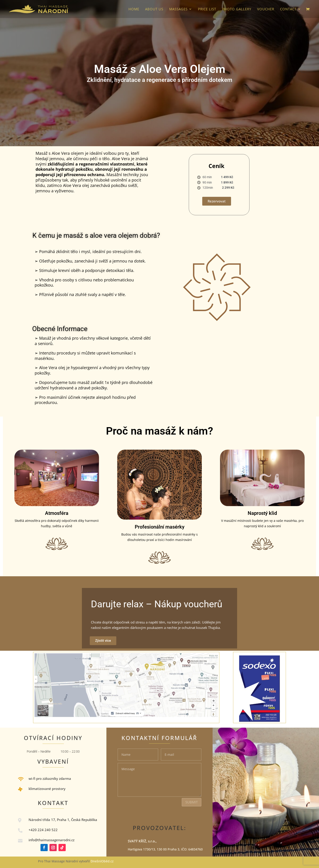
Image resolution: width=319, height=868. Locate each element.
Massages (178, 9)
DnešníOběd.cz (103, 861)
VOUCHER (266, 9)
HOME (134, 9)
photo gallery (237, 9)
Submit (192, 802)
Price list (207, 9)
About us (154, 9)
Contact (288, 9)
